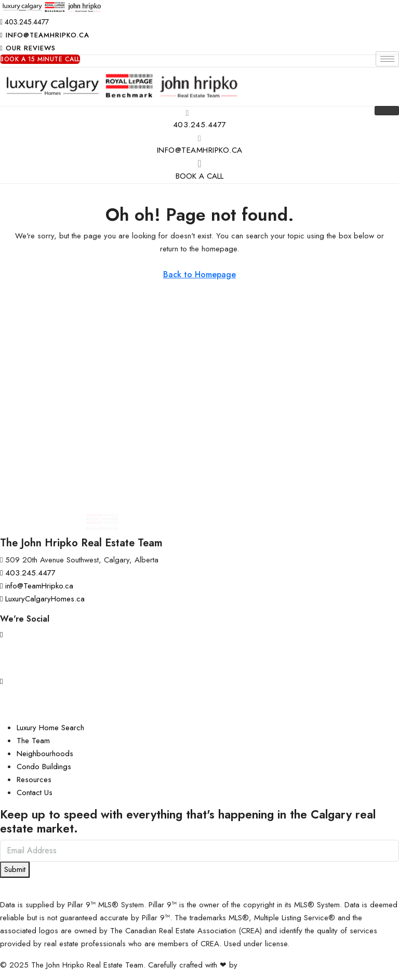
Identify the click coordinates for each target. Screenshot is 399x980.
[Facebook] (199, 658)
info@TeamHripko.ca (200, 150)
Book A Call (199, 176)
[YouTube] (199, 681)
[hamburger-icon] (387, 59)
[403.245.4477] (188, 113)
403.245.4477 (200, 125)
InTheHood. (259, 965)
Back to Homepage (199, 274)
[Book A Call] (199, 164)
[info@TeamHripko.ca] (199, 138)
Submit (15, 869)
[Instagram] (199, 634)
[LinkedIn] (199, 704)
